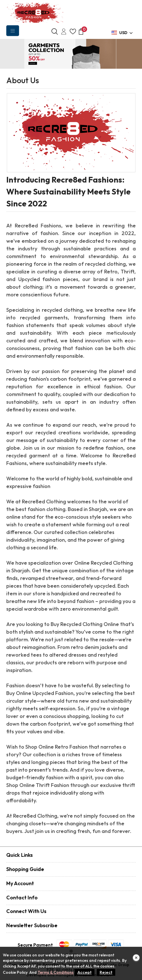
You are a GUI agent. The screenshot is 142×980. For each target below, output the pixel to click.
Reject (106, 972)
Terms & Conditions (56, 972)
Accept (85, 972)
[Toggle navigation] (13, 31)
